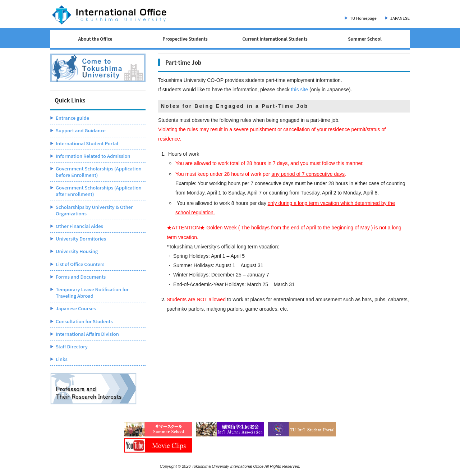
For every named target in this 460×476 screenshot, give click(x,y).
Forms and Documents (81, 277)
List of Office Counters (80, 264)
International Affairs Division (87, 334)
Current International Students (275, 39)
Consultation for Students (84, 321)
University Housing (77, 251)
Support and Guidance (81, 130)
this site (300, 90)
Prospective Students (185, 39)
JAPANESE (400, 18)
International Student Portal (87, 143)
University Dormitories (81, 239)
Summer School (365, 39)
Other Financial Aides (79, 226)
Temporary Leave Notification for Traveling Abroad (92, 292)
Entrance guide (72, 118)
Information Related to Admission (93, 156)
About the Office (95, 39)
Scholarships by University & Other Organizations (94, 210)
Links (62, 359)
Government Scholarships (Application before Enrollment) (99, 172)
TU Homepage (363, 18)
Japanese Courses (76, 308)
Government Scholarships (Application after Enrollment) (99, 191)
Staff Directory (72, 346)
